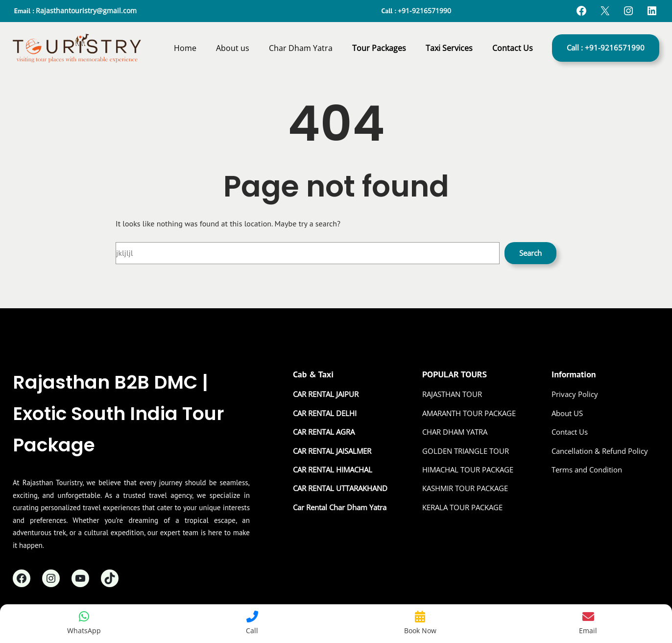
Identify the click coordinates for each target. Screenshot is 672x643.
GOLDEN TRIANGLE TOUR (466, 451)
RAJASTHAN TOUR (452, 394)
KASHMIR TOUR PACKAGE (465, 488)
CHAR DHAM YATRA (455, 432)
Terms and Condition (587, 470)
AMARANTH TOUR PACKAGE (469, 413)
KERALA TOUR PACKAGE (462, 507)
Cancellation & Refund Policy (600, 451)
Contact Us (570, 432)
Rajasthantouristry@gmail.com (86, 11)
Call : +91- (606, 48)
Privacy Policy (575, 394)
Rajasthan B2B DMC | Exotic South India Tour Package (118, 414)
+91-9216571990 (424, 11)
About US (567, 413)
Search (530, 253)
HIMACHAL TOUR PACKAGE (468, 470)
